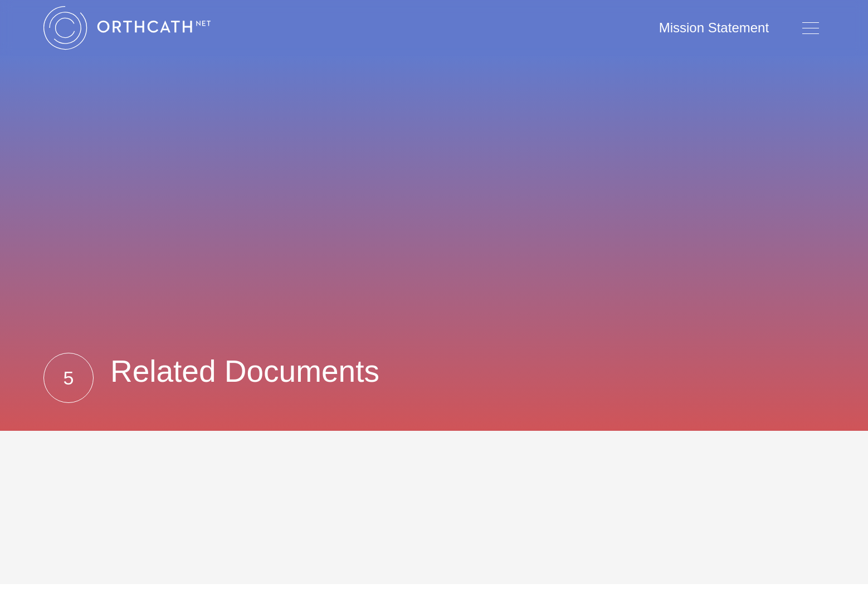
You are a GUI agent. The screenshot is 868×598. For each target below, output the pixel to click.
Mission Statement (714, 28)
